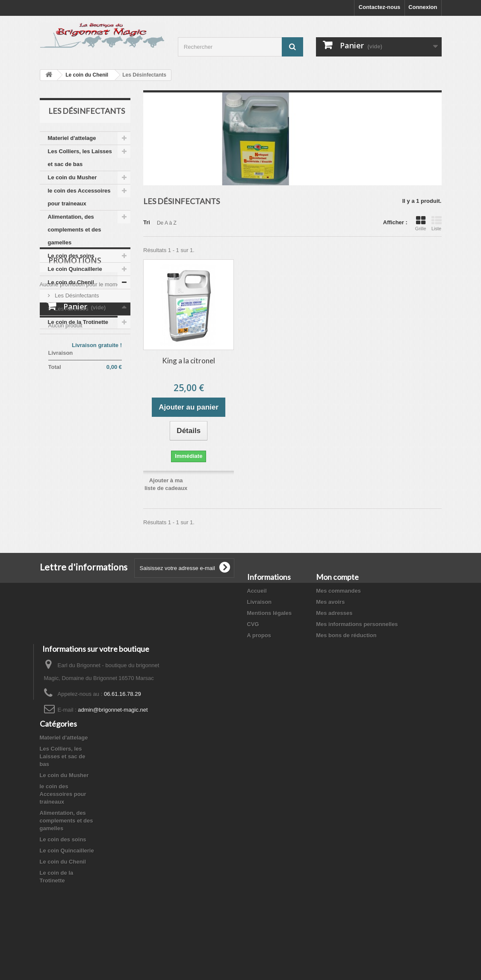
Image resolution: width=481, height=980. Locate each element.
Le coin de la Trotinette (78, 322)
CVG (253, 624)
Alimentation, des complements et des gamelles (75, 230)
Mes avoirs (330, 602)
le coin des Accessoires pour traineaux (79, 197)
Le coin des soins (71, 256)
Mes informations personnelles (357, 624)
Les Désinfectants (76, 295)
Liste (437, 223)
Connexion (423, 7)
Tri (147, 222)
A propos (259, 635)
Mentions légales (270, 613)
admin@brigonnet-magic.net (113, 732)
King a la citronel (189, 361)
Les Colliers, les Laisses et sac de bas (80, 158)
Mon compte (337, 577)
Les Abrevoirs (71, 309)
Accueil (257, 591)
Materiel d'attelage (72, 138)
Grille (421, 223)
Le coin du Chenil (87, 75)
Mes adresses (334, 613)
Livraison (260, 602)
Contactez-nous (380, 7)
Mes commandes (338, 591)
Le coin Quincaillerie (75, 269)
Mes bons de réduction (346, 635)
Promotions (75, 355)
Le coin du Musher (72, 177)
